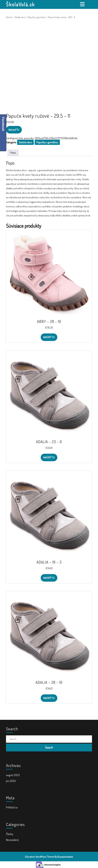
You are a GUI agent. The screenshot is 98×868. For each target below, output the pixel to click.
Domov (9, 17)
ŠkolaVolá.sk (20, 4)
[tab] (83, 4)
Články (10, 834)
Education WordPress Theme (39, 857)
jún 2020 (11, 781)
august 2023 (13, 775)
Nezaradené (12, 840)
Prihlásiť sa (12, 807)
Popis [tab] (13, 153)
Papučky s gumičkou (37, 17)
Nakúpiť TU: (14, 130)
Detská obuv (20, 17)
